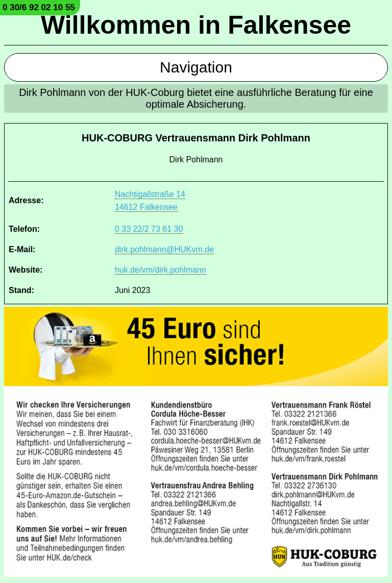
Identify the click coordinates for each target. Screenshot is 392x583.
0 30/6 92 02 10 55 (39, 7)
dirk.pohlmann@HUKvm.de (164, 249)
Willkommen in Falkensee (196, 25)
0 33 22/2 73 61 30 (149, 229)
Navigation (196, 67)
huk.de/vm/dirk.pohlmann (161, 270)
